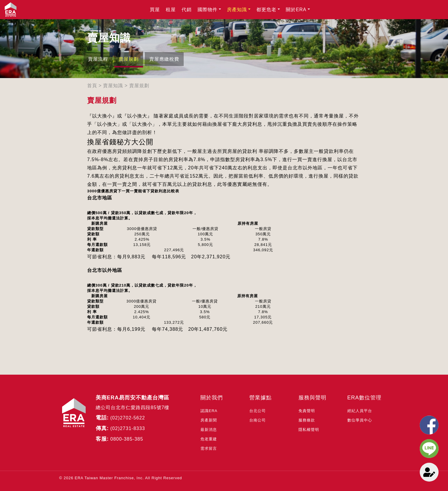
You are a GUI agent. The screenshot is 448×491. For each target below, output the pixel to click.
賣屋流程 (98, 59)
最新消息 (209, 430)
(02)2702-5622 (128, 418)
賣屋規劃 (129, 59)
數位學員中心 (360, 420)
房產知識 (237, 10)
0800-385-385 (127, 439)
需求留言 (209, 448)
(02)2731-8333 (128, 428)
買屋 (155, 10)
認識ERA (209, 411)
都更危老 (266, 10)
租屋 (171, 10)
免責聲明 (307, 411)
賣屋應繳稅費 (164, 59)
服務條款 (307, 420)
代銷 (187, 10)
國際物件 (208, 10)
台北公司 (258, 411)
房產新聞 (209, 420)
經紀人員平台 (360, 411)
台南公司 (258, 420)
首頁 (92, 86)
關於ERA (296, 10)
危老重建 (209, 439)
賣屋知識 (113, 86)
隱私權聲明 (309, 430)
